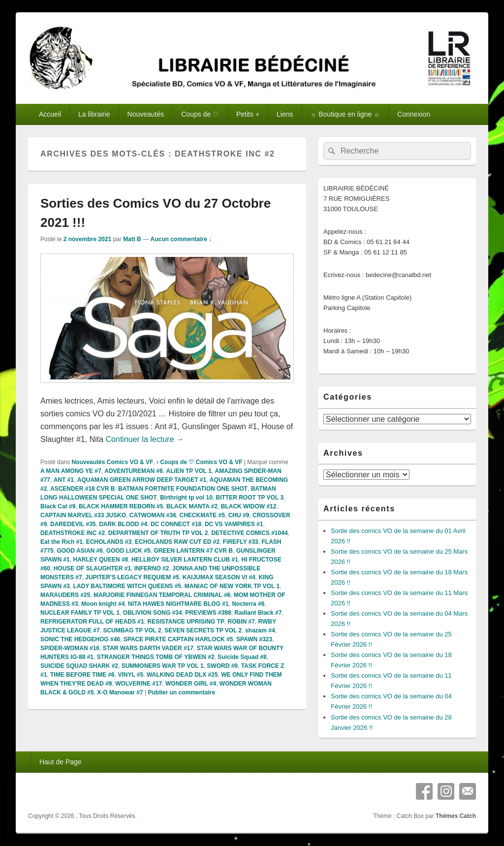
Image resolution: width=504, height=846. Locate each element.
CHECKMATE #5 (202, 515)
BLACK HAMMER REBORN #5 (121, 506)
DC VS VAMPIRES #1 (234, 524)
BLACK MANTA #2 (192, 506)
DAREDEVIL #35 (73, 524)
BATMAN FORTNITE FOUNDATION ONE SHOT (183, 489)
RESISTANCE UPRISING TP (186, 622)
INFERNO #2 (152, 568)
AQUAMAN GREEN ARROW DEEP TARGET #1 (142, 480)
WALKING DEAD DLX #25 (182, 675)
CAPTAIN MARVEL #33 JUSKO (83, 515)
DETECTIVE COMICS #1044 (249, 533)
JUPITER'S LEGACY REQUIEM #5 (132, 577)
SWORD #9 (222, 666)
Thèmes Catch (456, 816)
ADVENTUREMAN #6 (134, 471)
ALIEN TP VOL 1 (189, 471)
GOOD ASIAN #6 (80, 551)
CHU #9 (239, 515)
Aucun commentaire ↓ (181, 239)
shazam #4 (260, 630)
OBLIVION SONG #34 (153, 613)
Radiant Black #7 (258, 613)
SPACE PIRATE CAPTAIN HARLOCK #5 (178, 639)
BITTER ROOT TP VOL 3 (250, 498)
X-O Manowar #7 (120, 692)
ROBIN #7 (241, 622)
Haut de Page (61, 762)
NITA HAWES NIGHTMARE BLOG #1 (178, 604)
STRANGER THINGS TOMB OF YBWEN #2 (156, 657)
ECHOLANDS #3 (109, 542)
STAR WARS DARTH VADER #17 (148, 648)
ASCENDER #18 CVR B (82, 489)
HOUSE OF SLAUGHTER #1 (92, 568)
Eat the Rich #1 (62, 542)
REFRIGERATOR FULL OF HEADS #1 (92, 622)
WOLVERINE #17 (139, 684)
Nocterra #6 (248, 604)
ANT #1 (64, 480)
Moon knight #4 (103, 604)
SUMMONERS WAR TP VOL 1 (163, 666)
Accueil (50, 114)
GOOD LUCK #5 (128, 551)
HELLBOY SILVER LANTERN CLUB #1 (185, 560)
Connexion (414, 114)
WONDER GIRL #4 (191, 684)
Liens (285, 114)
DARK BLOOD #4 (123, 524)
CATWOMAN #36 (153, 515)
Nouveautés (146, 114)
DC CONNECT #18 (176, 524)
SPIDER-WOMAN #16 (70, 648)
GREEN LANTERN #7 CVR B (193, 551)
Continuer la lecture (145, 439)
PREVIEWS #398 (208, 613)
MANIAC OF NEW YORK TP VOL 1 (232, 586)
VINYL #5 (130, 675)
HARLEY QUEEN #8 (100, 560)
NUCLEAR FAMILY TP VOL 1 (80, 613)
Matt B (132, 239)
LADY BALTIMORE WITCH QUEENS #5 (127, 586)
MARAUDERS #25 (65, 595)
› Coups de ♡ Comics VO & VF (199, 462)
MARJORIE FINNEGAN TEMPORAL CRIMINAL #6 (162, 595)
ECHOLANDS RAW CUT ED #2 (177, 542)
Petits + (248, 114)
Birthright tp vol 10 (186, 498)
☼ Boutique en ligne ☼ (345, 114)
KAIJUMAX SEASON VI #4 (219, 577)
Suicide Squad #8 (242, 657)
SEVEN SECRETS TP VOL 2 (203, 630)
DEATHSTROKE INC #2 (73, 533)
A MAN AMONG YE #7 (71, 471)
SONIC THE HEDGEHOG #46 (80, 639)
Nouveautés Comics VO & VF (112, 462)
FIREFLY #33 (241, 542)
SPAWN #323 (254, 639)
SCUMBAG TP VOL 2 (132, 630)
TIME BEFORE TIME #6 (82, 675)
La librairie (94, 114)
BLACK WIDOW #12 (249, 506)
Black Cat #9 (58, 506)
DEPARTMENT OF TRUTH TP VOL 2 (158, 533)
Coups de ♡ (200, 114)
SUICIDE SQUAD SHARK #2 (79, 666)
